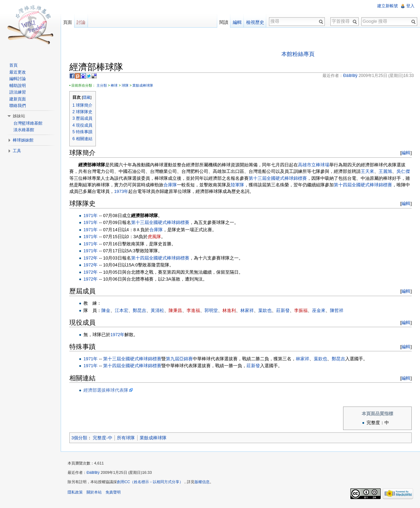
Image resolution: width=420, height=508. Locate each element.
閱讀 (224, 22)
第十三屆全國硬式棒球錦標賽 (278, 178)
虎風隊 (154, 237)
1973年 (121, 191)
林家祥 (247, 310)
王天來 (367, 171)
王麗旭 (385, 171)
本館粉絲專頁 (298, 54)
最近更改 (18, 72)
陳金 (106, 310)
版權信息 (202, 482)
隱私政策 (75, 492)
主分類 (102, 85)
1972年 (91, 258)
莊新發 (283, 310)
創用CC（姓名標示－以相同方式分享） (150, 482)
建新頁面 (18, 99)
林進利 (229, 310)
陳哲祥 (337, 310)
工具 (17, 151)
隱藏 (87, 97)
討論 (81, 22)
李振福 (301, 310)
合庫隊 (170, 185)
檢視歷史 (255, 22)
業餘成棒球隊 (143, 85)
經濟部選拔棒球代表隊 (106, 390)
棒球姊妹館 (23, 140)
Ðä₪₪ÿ (93, 472)
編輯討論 (18, 79)
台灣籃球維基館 (28, 123)
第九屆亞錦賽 (179, 359)
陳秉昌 (175, 310)
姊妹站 (19, 116)
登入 (410, 6)
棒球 (114, 85)
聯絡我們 (18, 106)
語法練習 (18, 92)
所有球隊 (126, 438)
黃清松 (157, 310)
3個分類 (79, 438)
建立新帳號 (388, 6)
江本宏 (122, 310)
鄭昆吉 (139, 310)
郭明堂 (211, 310)
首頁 (13, 65)
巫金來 (319, 310)
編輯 (406, 153)
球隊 (125, 85)
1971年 (91, 216)
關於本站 (94, 492)
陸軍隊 (237, 185)
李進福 (193, 310)
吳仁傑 (403, 171)
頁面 (68, 22)
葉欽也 (265, 310)
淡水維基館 (24, 130)
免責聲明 (113, 492)
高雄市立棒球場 (314, 165)
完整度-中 (102, 438)
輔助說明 (18, 86)
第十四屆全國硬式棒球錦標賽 (363, 185)
